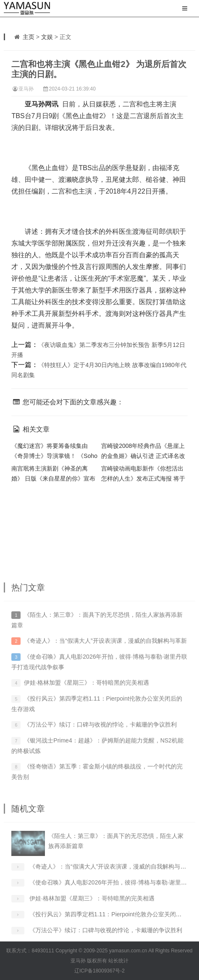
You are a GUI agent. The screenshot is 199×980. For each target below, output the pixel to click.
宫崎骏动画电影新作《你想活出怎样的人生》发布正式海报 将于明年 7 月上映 (143, 478)
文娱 (47, 37)
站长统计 (118, 961)
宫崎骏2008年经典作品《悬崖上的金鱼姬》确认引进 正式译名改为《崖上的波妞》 (143, 456)
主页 (29, 37)
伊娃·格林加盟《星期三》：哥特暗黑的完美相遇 (86, 721)
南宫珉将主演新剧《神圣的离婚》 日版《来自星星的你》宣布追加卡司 (53, 478)
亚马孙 (26, 89)
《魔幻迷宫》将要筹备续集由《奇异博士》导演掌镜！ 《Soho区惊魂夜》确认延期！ (54, 456)
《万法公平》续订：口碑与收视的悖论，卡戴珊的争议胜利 (100, 763)
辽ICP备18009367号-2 (99, 971)
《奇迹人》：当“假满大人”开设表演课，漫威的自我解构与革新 (105, 679)
